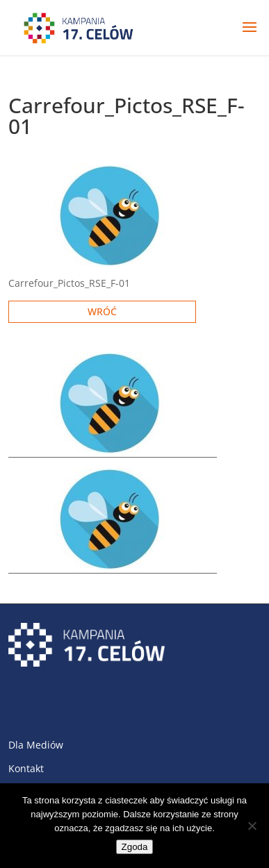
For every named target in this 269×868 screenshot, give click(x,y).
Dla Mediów (36, 745)
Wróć (102, 311)
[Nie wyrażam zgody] (252, 826)
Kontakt (26, 768)
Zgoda (135, 847)
